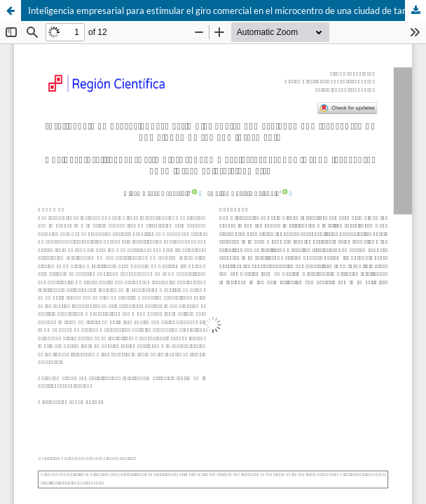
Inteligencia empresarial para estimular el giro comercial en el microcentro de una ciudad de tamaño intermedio (227, 10)
